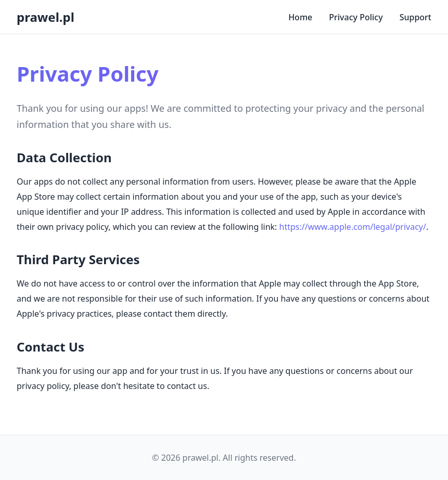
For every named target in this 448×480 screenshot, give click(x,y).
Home (300, 17)
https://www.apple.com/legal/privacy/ (353, 227)
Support (415, 17)
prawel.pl (46, 17)
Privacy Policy (356, 17)
